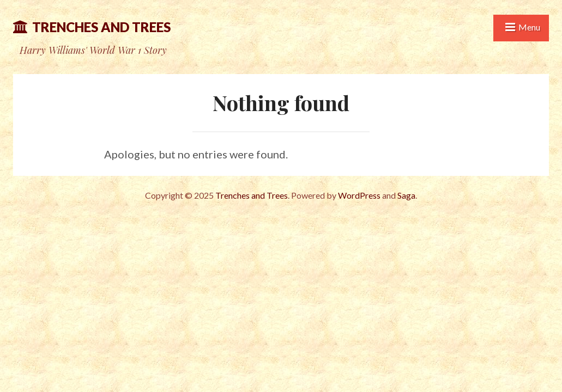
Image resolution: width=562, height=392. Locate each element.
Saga (406, 195)
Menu (529, 27)
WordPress (359, 195)
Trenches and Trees (101, 27)
